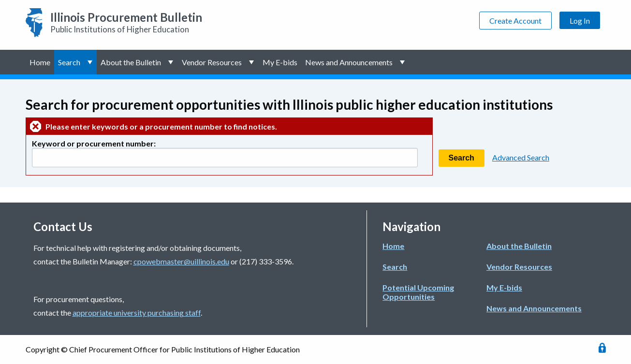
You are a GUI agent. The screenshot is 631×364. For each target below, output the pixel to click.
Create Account (515, 21)
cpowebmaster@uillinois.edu (181, 261)
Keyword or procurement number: (94, 143)
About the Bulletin (131, 62)
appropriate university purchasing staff (137, 313)
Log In (580, 21)
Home (40, 62)
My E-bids (280, 62)
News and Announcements (349, 62)
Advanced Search (521, 157)
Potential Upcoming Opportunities (418, 292)
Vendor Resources (212, 62)
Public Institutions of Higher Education (126, 22)
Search (69, 62)
